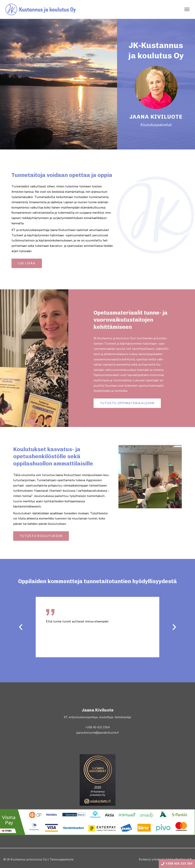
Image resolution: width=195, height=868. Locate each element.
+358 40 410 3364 (97, 727)
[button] (21, 627)
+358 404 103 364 (177, 864)
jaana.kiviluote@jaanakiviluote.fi (98, 733)
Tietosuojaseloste (62, 859)
